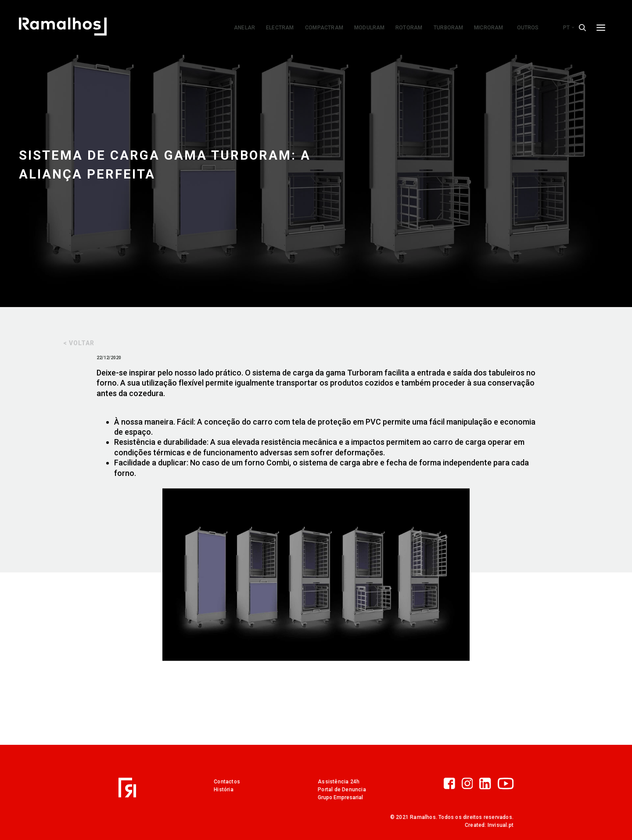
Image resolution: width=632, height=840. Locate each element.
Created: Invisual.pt (489, 825)
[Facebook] (453, 784)
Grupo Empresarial (340, 797)
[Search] (582, 28)
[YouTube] (506, 784)
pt (569, 28)
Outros (528, 28)
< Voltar (79, 343)
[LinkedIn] (488, 784)
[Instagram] (471, 784)
